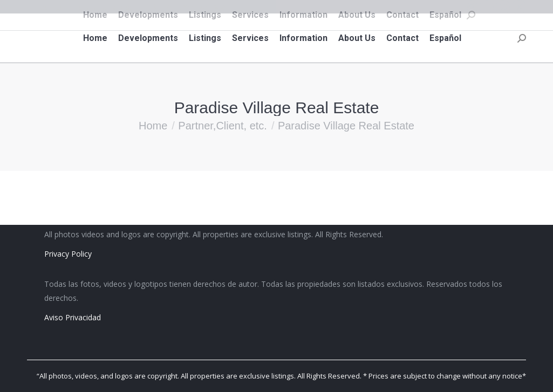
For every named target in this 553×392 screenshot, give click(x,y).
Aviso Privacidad (73, 317)
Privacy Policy (68, 254)
